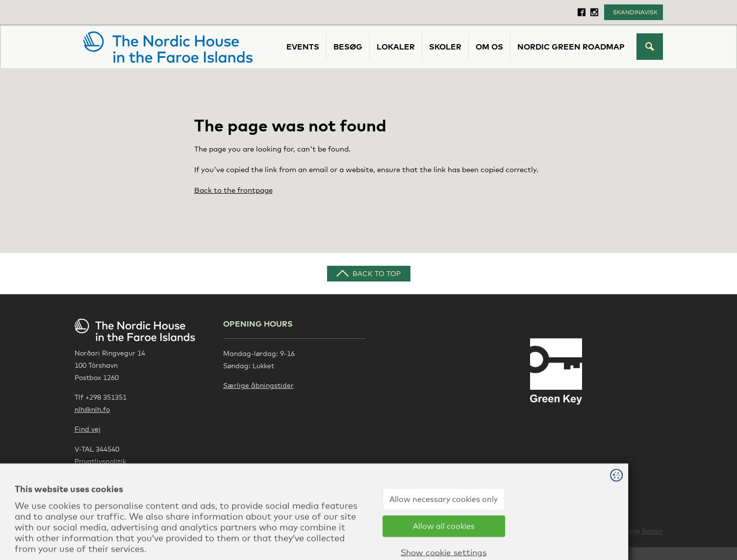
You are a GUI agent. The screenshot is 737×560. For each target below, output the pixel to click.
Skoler (445, 47)
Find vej (88, 429)
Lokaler (396, 47)
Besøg (348, 47)
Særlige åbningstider (258, 385)
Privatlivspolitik (100, 461)
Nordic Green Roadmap (571, 47)
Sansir (652, 531)
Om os (489, 47)
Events (303, 47)
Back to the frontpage (233, 190)
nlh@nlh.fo (92, 409)
